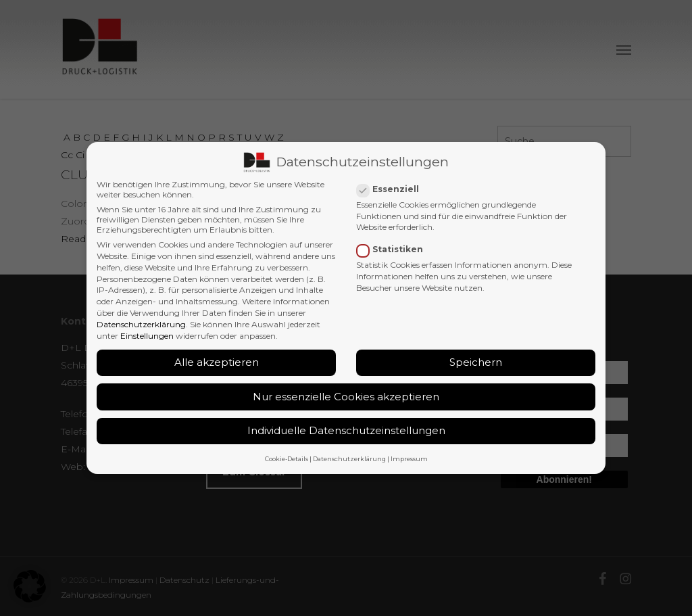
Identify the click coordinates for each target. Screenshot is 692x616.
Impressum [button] (409, 458)
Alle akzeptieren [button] (217, 361)
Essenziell (393, 188)
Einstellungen (147, 335)
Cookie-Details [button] (287, 458)
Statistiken (395, 248)
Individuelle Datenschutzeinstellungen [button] (346, 430)
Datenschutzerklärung (141, 324)
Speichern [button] (476, 361)
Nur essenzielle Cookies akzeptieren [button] (346, 396)
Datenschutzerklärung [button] (349, 458)
